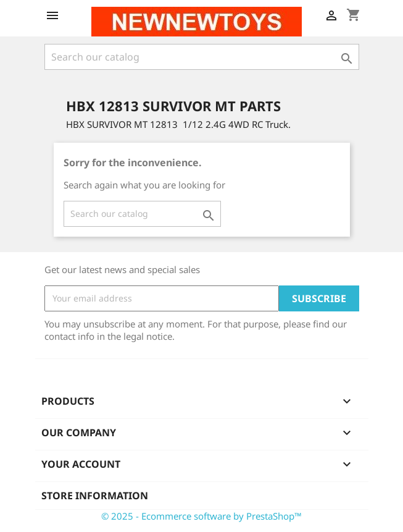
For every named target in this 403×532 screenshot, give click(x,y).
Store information (95, 496)
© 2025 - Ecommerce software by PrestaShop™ (201, 516)
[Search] (202, 57)
